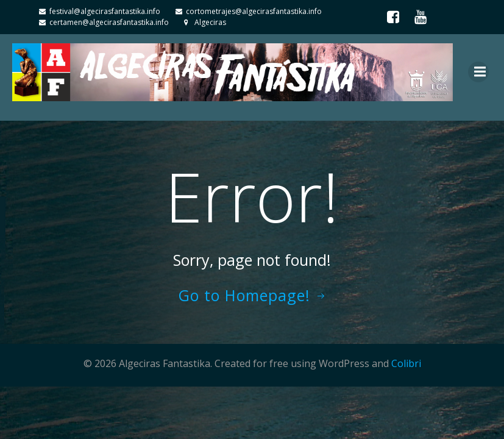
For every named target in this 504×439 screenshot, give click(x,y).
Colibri (406, 363)
